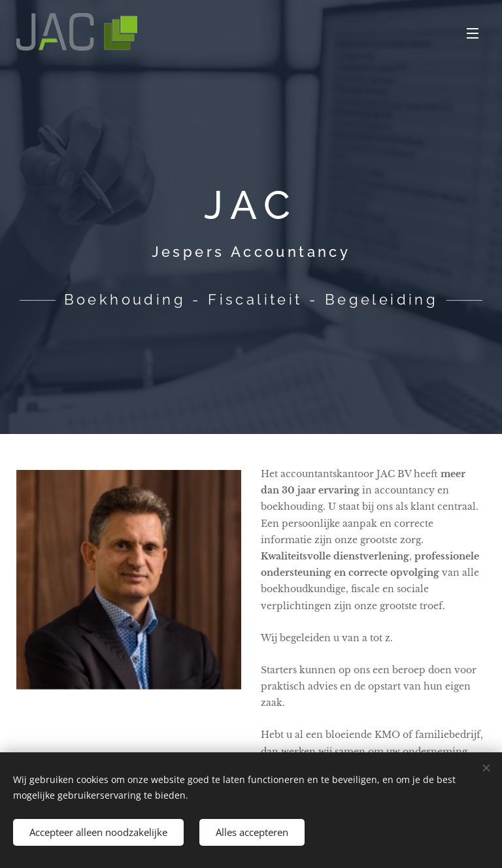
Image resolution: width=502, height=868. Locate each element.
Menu (473, 33)
